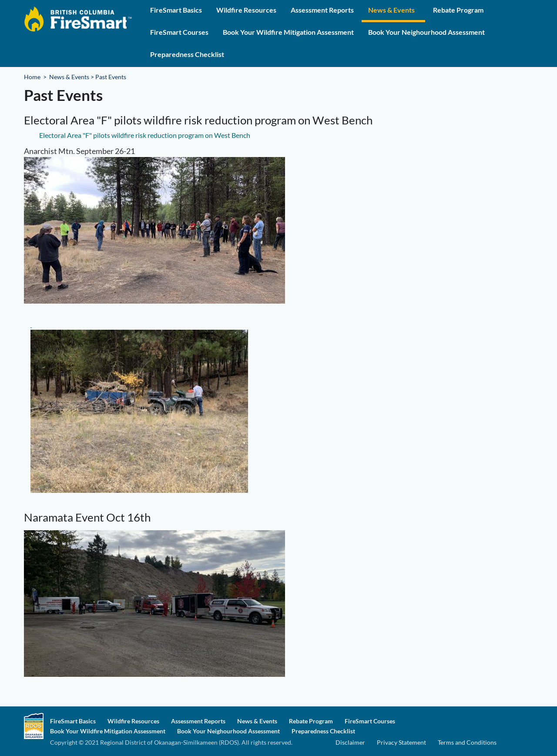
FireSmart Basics (176, 10)
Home (32, 77)
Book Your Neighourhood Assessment (426, 32)
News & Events (391, 10)
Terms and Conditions (467, 743)
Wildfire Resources (246, 10)
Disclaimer (350, 743)
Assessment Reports (322, 10)
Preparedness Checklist (187, 54)
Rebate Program (458, 10)
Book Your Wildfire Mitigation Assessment (288, 32)
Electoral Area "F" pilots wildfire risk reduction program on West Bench (145, 135)
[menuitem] (176, 11)
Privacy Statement (401, 743)
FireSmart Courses (179, 32)
